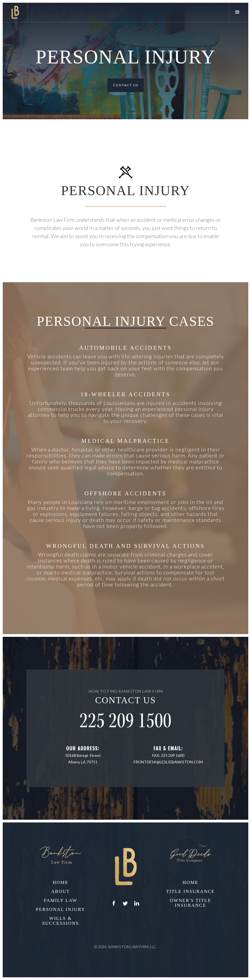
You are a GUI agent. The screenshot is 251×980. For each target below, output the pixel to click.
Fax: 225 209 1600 (168, 755)
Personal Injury (61, 910)
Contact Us (126, 85)
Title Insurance (190, 892)
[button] (239, 12)
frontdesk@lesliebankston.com (168, 762)
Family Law (61, 901)
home (60, 883)
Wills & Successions (61, 921)
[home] (15, 12)
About (61, 892)
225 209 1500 (125, 721)
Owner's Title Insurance (191, 903)
